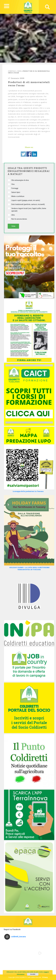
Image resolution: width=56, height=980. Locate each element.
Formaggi (15, 188)
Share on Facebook (29, 154)
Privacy (45, 977)
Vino (13, 184)
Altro (13, 215)
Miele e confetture (18, 196)
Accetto (33, 974)
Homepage (12, 71)
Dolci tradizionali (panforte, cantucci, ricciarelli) (28, 204)
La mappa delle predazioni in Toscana (28, 491)
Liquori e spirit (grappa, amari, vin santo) (26, 200)
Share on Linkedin (34, 154)
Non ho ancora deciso (19, 219)
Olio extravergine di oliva (20, 180)
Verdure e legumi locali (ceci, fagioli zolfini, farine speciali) (29, 210)
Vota (13, 226)
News (19, 71)
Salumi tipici (16, 192)
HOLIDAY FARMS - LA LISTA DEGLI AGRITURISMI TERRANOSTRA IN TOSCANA (29, 568)
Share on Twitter (23, 154)
